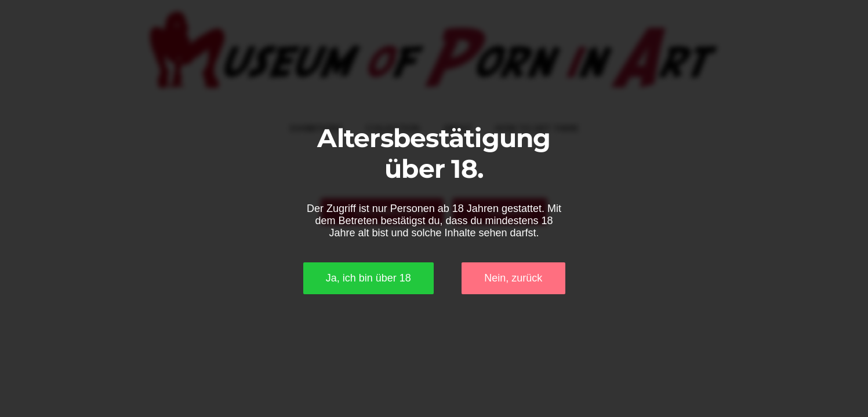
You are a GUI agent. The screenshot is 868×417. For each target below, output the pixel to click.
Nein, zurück (513, 278)
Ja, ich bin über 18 (368, 278)
